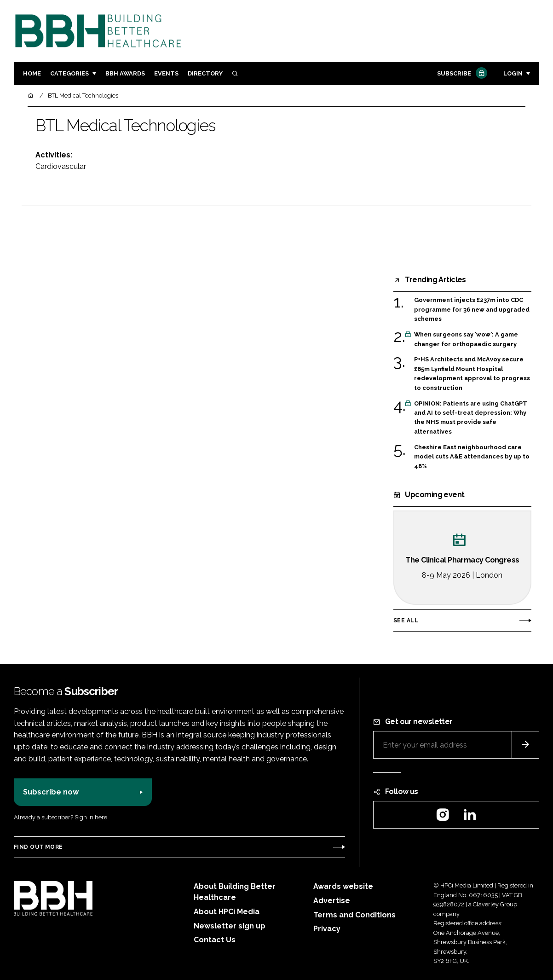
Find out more (38, 847)
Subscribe (461, 74)
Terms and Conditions (354, 915)
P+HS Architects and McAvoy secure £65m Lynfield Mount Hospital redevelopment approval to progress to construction (472, 374)
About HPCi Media (227, 912)
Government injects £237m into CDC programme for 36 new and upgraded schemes (472, 310)
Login (513, 73)
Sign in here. (92, 817)
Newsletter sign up (230, 926)
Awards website (343, 886)
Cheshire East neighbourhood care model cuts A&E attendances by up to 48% (472, 457)
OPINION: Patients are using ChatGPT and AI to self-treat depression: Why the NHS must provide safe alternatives (471, 418)
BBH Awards (125, 73)
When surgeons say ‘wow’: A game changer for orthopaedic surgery (466, 339)
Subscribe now (51, 792)
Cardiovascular (61, 166)
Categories (69, 73)
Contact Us (215, 940)
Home (32, 73)
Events (166, 73)
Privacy (327, 929)
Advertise (332, 901)
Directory (205, 73)
